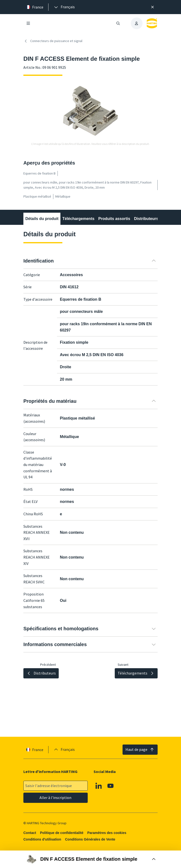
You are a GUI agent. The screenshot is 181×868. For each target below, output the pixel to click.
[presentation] (64, 7)
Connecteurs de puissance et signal (53, 41)
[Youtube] (111, 786)
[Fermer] (153, 7)
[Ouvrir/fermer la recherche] (118, 23)
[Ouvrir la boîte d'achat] (91, 859)
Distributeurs (146, 219)
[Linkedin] (99, 786)
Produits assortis (114, 219)
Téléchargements (78, 219)
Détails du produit (42, 219)
